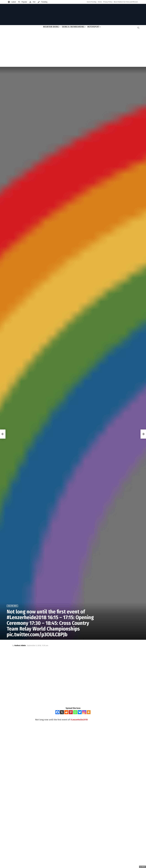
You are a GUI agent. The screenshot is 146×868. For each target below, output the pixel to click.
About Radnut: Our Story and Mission (126, 2)
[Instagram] (84, 712)
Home (100, 2)
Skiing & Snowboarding (73, 27)
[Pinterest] (71, 712)
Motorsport (93, 27)
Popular (24, 2)
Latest (13, 2)
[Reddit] (66, 712)
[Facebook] (57, 712)
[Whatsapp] (75, 712)
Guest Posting (92, 2)
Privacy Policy (108, 2)
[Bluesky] (80, 712)
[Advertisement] (73, 48)
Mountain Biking (51, 27)
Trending (44, 2)
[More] (89, 712)
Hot (34, 2)
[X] (62, 712)
